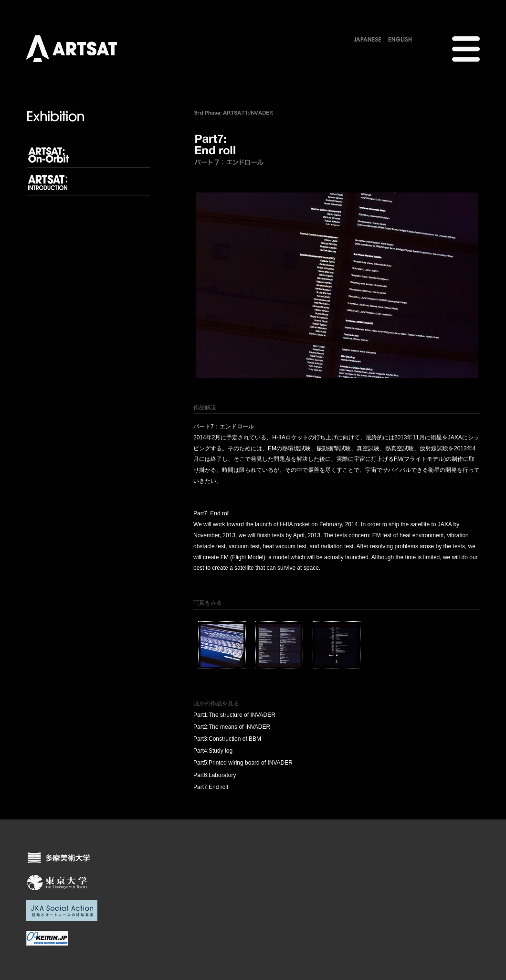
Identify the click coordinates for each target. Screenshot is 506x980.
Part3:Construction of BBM (227, 739)
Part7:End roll (211, 787)
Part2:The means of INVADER (232, 727)
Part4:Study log (213, 751)
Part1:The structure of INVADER (234, 715)
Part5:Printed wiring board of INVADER (243, 763)
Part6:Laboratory (215, 775)
